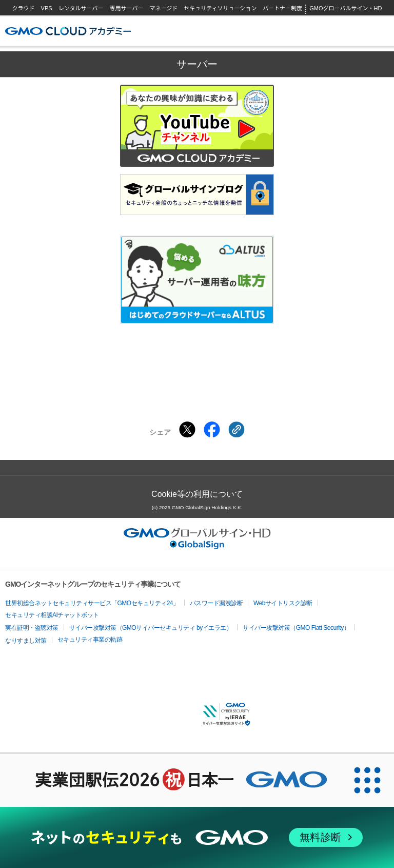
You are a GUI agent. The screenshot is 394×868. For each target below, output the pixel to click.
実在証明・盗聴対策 (32, 628)
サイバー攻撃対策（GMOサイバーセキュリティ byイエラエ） (151, 628)
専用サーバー (127, 8)
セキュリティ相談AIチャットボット (52, 615)
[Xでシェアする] (187, 430)
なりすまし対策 (26, 641)
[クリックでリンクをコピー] (237, 430)
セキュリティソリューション (220, 8)
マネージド (163, 8)
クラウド (24, 8)
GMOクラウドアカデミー (68, 31)
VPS (47, 8)
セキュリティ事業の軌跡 (90, 640)
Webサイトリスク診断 (283, 603)
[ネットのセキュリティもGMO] (197, 837)
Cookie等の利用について (197, 494)
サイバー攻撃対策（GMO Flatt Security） (296, 628)
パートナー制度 (282, 8)
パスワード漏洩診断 (216, 603)
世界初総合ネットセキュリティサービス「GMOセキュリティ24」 (92, 603)
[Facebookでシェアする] (212, 430)
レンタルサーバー (81, 8)
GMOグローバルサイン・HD (346, 8)
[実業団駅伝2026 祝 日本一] (170, 780)
